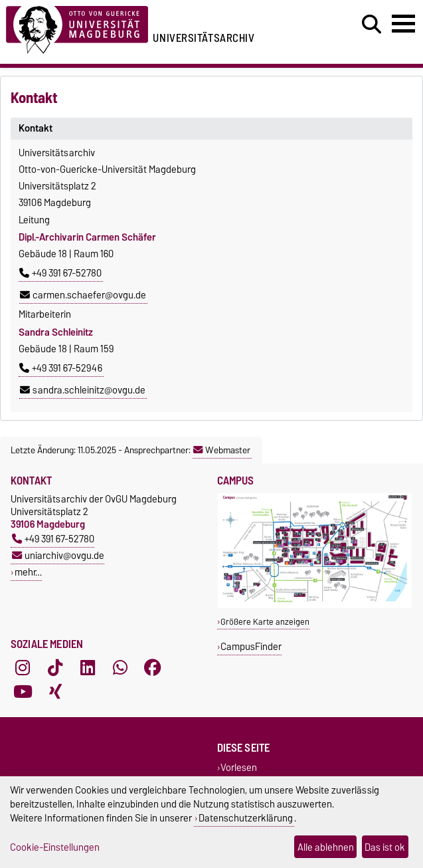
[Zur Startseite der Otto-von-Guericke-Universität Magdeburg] (77, 28)
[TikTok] (55, 668)
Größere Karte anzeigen (265, 622)
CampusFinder (251, 646)
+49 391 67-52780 (60, 273)
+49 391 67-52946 (61, 368)
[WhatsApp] (120, 668)
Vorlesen (239, 767)
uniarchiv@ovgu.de (58, 555)
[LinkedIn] (88, 668)
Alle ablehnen (326, 847)
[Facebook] (153, 668)
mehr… (28, 572)
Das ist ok (385, 847)
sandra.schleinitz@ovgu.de (83, 390)
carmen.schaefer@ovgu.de (83, 295)
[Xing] (55, 692)
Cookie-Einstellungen (55, 847)
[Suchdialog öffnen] (372, 25)
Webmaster (222, 450)
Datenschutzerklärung (246, 818)
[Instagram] (23, 668)
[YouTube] (23, 692)
